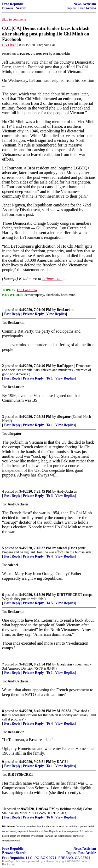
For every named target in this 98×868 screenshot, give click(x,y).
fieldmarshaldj (71, 809)
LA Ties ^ (9, 45)
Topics (71, 8)
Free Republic (13, 4)
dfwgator (64, 417)
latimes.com (52, 279)
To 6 (50, 817)
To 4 (50, 556)
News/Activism (85, 4)
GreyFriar (65, 664)
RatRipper (65, 366)
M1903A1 (64, 711)
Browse (8, 8)
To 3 (50, 496)
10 (4, 809)
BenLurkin (65, 310)
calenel (62, 548)
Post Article (87, 8)
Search (21, 8)
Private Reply (33, 314)
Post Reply (12, 314)
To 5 (50, 603)
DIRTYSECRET (70, 595)
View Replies (56, 314)
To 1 (50, 378)
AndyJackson (67, 491)
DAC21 (62, 762)
